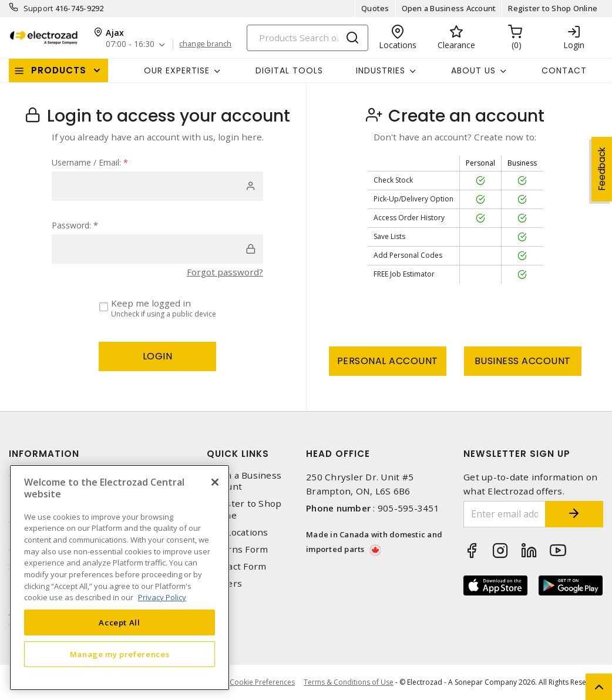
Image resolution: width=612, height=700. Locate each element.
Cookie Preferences (262, 682)
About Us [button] (473, 70)
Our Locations (237, 532)
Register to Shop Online (553, 8)
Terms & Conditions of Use (349, 682)
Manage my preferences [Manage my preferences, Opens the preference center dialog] (120, 654)
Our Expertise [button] (177, 70)
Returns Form (237, 549)
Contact (564, 70)
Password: (75, 225)
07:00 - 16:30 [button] (130, 44)
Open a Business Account (449, 8)
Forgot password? (225, 272)
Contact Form (236, 566)
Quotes (375, 8)
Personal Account (388, 361)
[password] (157, 249)
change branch (205, 44)
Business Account (523, 361)
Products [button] (59, 70)
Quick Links (238, 454)
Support (38, 8)
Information (44, 454)
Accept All (120, 622)
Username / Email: (90, 162)
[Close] (215, 482)
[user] (157, 186)
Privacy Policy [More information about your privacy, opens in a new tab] (162, 597)
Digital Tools (289, 70)
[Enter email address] (504, 514)
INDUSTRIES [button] (381, 70)
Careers (224, 583)
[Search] (307, 38)
